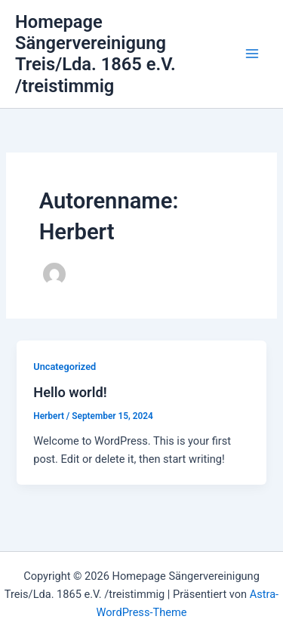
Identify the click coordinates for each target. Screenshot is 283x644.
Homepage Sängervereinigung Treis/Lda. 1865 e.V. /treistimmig (95, 54)
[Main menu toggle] (252, 54)
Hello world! (70, 392)
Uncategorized (65, 367)
